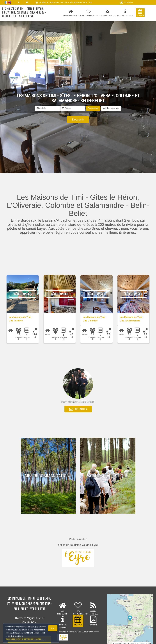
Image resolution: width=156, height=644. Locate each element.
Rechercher (93, 108)
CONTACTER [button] (78, 409)
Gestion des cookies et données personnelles (23, 639)
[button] (111, 108)
